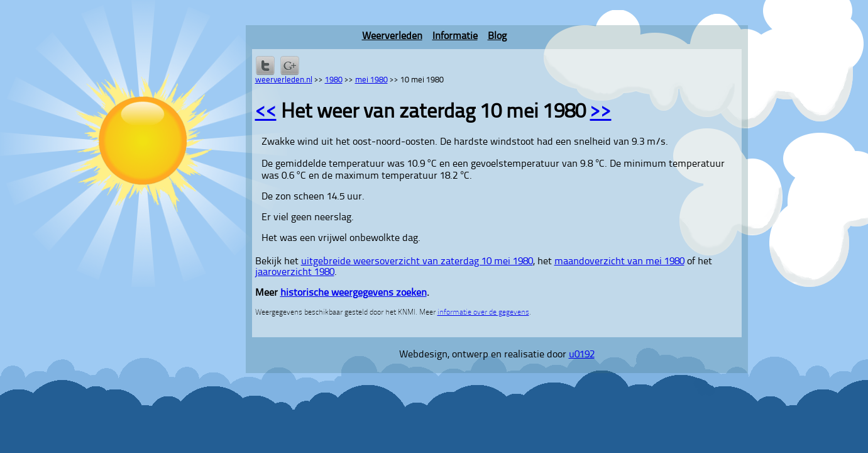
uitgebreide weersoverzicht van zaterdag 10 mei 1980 (417, 262)
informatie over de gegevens (483, 313)
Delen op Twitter (265, 65)
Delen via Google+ (290, 65)
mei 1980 (371, 80)
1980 (334, 80)
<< (266, 113)
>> (601, 113)
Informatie (455, 36)
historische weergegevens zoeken (354, 293)
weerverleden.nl (284, 80)
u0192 (582, 355)
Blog (497, 36)
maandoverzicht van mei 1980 (619, 262)
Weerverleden (392, 36)
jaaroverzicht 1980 (295, 272)
